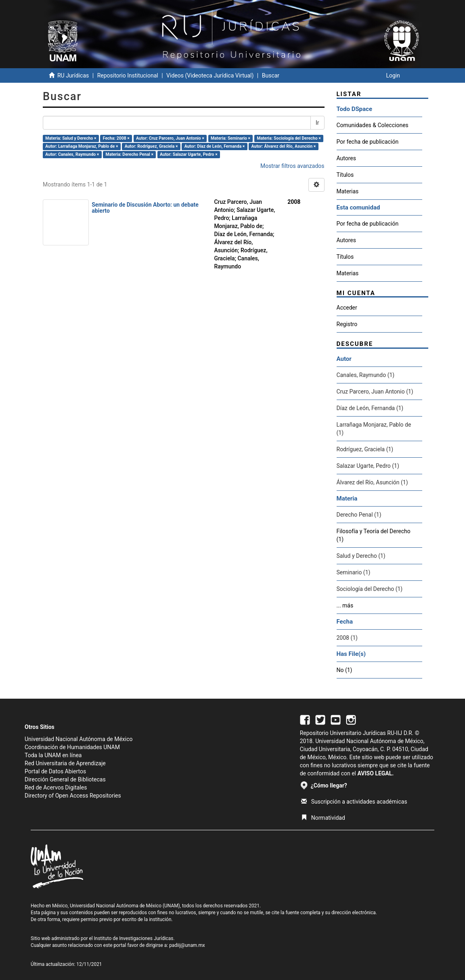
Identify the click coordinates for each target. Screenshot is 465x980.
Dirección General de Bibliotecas (65, 779)
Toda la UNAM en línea (53, 755)
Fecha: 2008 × (116, 138)
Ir (317, 123)
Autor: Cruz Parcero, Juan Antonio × (170, 138)
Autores (346, 158)
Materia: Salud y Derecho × (71, 138)
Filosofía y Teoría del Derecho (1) (374, 535)
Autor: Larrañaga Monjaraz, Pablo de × (82, 146)
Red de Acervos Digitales (56, 787)
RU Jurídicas (73, 75)
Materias (348, 191)
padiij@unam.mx (187, 945)
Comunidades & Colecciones (373, 125)
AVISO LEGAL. (375, 773)
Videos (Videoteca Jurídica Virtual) (210, 75)
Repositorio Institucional (128, 75)
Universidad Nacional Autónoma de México (79, 739)
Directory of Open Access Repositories (73, 796)
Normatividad (323, 818)
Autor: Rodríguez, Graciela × (151, 146)
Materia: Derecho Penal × (129, 154)
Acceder (347, 308)
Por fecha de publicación (368, 142)
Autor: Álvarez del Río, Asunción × (284, 146)
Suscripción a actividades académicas (354, 802)
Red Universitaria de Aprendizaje (65, 763)
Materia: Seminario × (230, 138)
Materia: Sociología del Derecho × (289, 138)
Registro (347, 324)
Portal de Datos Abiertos (55, 771)
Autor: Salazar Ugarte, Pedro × (189, 154)
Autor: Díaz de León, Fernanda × (215, 146)
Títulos (345, 175)
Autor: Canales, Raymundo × (72, 154)
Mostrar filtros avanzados (292, 166)
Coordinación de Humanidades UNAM (72, 747)
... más (345, 605)
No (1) (345, 670)
